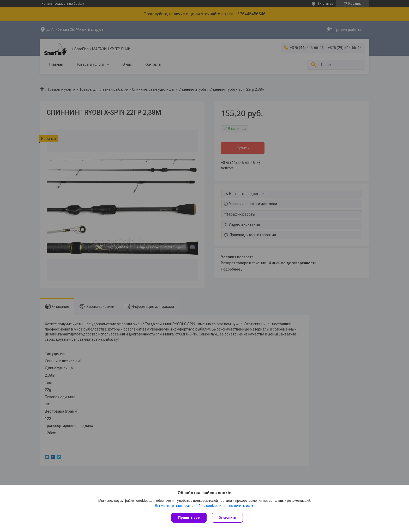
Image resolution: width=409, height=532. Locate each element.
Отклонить (227, 518)
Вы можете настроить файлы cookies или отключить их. (203, 506)
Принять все (189, 518)
